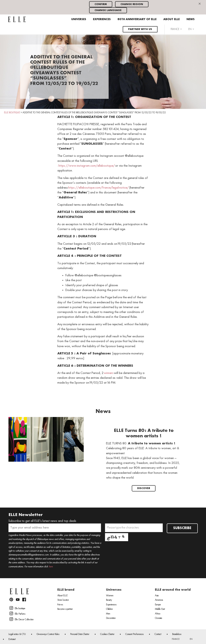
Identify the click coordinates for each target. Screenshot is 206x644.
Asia (157, 596)
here (51, 567)
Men (108, 614)
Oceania (158, 618)
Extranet (12, 639)
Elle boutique (17, 608)
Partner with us (140, 29)
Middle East (160, 609)
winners (109, 373)
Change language (108, 10)
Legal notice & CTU (17, 634)
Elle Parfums (17, 613)
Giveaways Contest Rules (48, 634)
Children (109, 609)
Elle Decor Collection (21, 619)
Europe (158, 605)
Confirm (101, 4)
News (191, 19)
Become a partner (65, 609)
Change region (132, 4)
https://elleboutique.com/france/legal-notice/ (98, 188)
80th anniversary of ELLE (137, 19)
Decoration (111, 618)
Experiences (102, 19)
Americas (159, 600)
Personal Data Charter (80, 634)
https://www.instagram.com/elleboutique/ (87, 166)
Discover (144, 488)
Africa (158, 614)
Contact (158, 634)
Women (110, 596)
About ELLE (171, 19)
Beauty (109, 600)
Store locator (63, 600)
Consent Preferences (134, 634)
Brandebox (177, 634)
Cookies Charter (107, 634)
